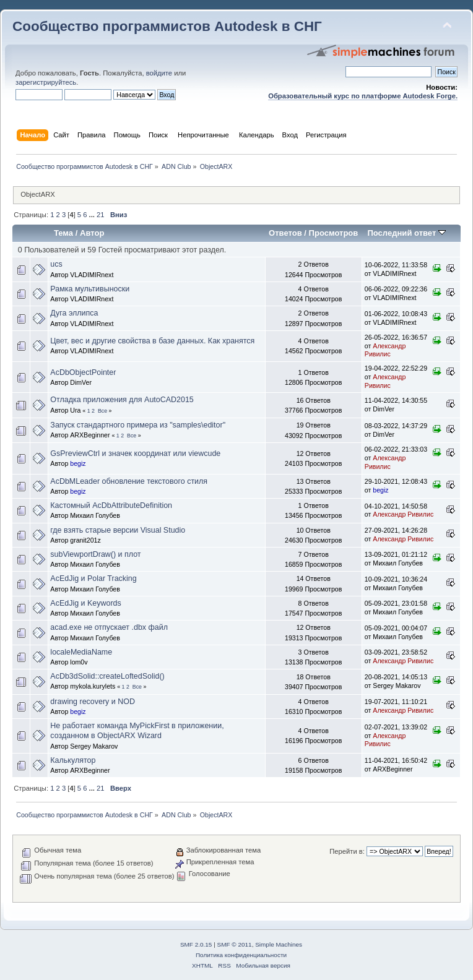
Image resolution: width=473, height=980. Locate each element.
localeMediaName (81, 652)
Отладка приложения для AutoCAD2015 (122, 400)
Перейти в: (347, 851)
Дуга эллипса (74, 313)
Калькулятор (73, 760)
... (93, 215)
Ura (75, 410)
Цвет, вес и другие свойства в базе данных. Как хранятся (152, 341)
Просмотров (334, 233)
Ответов (285, 233)
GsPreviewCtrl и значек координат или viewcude (135, 453)
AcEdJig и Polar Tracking (93, 578)
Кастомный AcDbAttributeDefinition (111, 505)
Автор (92, 233)
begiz (78, 463)
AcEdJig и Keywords (85, 603)
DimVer (81, 382)
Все (102, 411)
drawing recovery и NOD (93, 702)
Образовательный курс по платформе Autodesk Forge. (363, 96)
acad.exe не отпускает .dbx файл (109, 627)
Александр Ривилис (385, 350)
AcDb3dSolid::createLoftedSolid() (107, 676)
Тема (63, 233)
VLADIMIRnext (92, 275)
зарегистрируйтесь (46, 82)
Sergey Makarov (397, 686)
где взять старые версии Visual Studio (118, 530)
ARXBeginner (90, 435)
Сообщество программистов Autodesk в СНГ (167, 26)
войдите (159, 73)
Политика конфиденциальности (241, 955)
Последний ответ (406, 233)
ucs (56, 264)
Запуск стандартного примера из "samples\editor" (138, 425)
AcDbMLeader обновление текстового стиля (129, 481)
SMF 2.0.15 (196, 944)
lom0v (79, 662)
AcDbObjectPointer (83, 372)
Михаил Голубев (95, 515)
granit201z (85, 540)
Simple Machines (279, 944)
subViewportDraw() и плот (95, 554)
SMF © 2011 (235, 944)
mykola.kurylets (93, 686)
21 (100, 215)
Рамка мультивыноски (90, 289)
